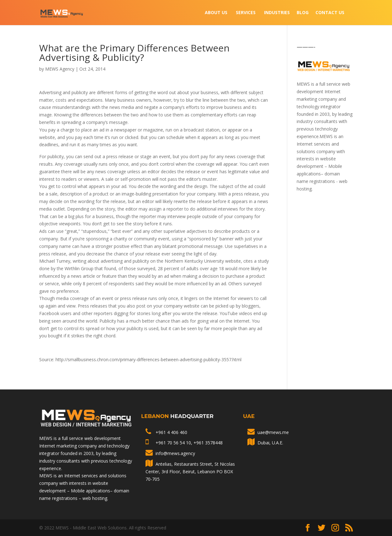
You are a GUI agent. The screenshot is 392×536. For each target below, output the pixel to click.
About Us (216, 13)
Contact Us (330, 13)
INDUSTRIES (277, 13)
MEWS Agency (60, 69)
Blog (303, 13)
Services (246, 13)
